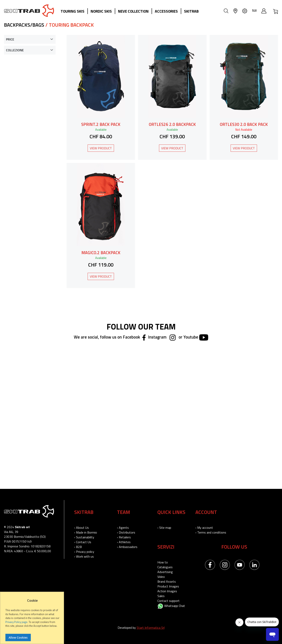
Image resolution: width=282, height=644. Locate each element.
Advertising (165, 572)
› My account (204, 528)
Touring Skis (72, 11)
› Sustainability (84, 537)
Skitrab (191, 11)
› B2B (78, 547)
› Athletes (124, 542)
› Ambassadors (127, 547)
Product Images (168, 586)
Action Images (167, 591)
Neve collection (133, 11)
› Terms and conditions (211, 532)
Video (161, 577)
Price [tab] (10, 39)
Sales (161, 596)
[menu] (131, 11)
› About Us (81, 528)
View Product (101, 148)
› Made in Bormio (86, 532)
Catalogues (165, 567)
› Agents (123, 528)
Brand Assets (167, 581)
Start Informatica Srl (151, 628)
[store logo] (29, 11)
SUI (254, 10)
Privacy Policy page (16, 622)
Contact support (168, 601)
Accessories (166, 11)
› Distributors (126, 532)
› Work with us (84, 556)
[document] (32, 620)
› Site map (164, 528)
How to (163, 562)
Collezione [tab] (15, 50)
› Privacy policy (84, 552)
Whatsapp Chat (171, 606)
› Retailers (124, 537)
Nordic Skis (101, 11)
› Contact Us (83, 542)
